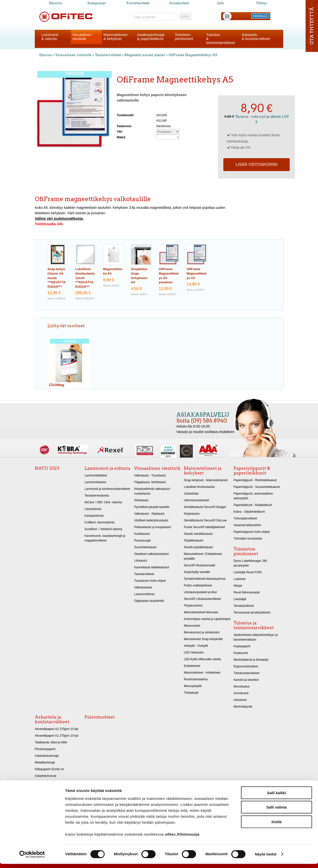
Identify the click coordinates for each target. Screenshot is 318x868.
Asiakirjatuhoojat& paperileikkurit (151, 37)
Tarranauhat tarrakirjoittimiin (252, 613)
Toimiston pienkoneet (246, 551)
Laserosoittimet (144, 594)
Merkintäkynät (243, 707)
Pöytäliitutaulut (194, 541)
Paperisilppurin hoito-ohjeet (252, 532)
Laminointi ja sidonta (107, 468)
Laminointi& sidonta (50, 37)
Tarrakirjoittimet (244, 606)
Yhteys (262, 3)
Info (220, 3)
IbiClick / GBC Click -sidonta (103, 502)
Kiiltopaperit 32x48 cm (49, 769)
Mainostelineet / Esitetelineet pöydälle (203, 556)
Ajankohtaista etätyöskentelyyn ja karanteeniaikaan (256, 637)
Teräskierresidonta (97, 496)
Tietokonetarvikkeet (246, 673)
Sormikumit (241, 693)
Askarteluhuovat (45, 776)
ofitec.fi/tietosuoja (182, 838)
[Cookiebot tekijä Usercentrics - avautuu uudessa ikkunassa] (32, 858)
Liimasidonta (93, 509)
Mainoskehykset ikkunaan (201, 612)
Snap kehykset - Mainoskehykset (206, 480)
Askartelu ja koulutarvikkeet (52, 719)
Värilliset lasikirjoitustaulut (151, 520)
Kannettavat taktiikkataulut (152, 567)
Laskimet (239, 579)
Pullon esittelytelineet (198, 585)
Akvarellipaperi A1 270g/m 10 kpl (57, 736)
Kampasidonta (94, 516)
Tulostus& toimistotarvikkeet (221, 39)
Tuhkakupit (191, 693)
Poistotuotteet (138, 3)
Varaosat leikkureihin (247, 525)
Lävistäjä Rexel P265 (248, 572)
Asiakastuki (179, 3)
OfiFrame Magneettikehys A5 (193, 55)
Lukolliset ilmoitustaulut (199, 487)
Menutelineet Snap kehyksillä (203, 639)
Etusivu (56, 3)
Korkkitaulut (142, 534)
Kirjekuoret (241, 653)
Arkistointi (240, 700)
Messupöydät (193, 686)
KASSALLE (260, 16)
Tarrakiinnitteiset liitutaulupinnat (205, 579)
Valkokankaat (143, 587)
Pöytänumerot (193, 606)
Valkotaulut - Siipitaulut (149, 514)
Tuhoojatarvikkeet (245, 518)
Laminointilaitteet (96, 475)
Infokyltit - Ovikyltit (196, 646)
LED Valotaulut (194, 652)
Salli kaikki (277, 797)
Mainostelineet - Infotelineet (202, 673)
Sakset (39, 783)
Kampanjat (97, 3)
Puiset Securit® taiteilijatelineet (204, 527)
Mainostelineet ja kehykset (203, 471)
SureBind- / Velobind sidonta (103, 529)
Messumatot (192, 626)
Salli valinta (277, 811)
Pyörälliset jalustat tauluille (152, 507)
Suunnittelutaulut (145, 547)
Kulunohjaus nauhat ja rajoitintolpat (207, 619)
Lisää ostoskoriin (256, 164)
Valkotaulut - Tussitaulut (150, 475)
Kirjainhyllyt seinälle (197, 572)
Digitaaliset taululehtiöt (149, 601)
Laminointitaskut (95, 482)
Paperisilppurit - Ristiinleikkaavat (255, 480)
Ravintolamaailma (196, 679)
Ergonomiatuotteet (246, 666)
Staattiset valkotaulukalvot (151, 554)
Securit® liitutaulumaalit (199, 565)
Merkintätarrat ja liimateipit (251, 660)
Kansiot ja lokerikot (246, 680)
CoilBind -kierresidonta (99, 522)
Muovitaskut (241, 687)
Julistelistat (191, 494)
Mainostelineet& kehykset (115, 37)
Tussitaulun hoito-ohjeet (150, 581)
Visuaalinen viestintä (73, 55)
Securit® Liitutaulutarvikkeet (202, 599)
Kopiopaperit (242, 646)
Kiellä (277, 826)
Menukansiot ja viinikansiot (202, 632)
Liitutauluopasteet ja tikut (200, 592)
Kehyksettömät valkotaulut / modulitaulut (152, 491)
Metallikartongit (45, 762)
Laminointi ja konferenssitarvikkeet (107, 489)
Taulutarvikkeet (108, 55)
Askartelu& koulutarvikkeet (256, 37)
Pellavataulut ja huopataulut (153, 527)
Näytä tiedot (266, 858)
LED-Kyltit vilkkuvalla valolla (202, 659)
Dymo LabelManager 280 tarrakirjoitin (250, 563)
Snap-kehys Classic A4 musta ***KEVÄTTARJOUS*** (57, 278)
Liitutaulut (141, 561)
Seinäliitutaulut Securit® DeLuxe (205, 520)
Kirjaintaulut (192, 514)
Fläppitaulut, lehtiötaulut (150, 482)
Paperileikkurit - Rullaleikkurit (253, 505)
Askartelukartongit (47, 756)
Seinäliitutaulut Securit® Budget (205, 507)
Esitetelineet (192, 666)
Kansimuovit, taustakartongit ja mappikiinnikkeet (105, 538)
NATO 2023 (47, 468)
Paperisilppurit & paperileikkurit (252, 471)
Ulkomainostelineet (197, 500)
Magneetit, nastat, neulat (145, 55)
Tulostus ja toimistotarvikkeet (254, 625)
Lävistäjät (240, 599)
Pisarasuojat (142, 541)
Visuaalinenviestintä (82, 37)
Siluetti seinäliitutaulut (198, 534)
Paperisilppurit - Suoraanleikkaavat (257, 487)
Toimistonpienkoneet (184, 37)
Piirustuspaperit (45, 749)
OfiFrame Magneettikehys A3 (197, 273)
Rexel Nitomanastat (247, 592)
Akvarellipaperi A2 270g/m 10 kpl (57, 729)
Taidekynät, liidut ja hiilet (51, 742)
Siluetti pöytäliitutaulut (198, 547)
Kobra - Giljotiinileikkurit (249, 512)
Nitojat (238, 586)
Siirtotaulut (141, 500)
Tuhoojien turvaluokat (248, 539)
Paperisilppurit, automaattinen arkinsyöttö (253, 496)
